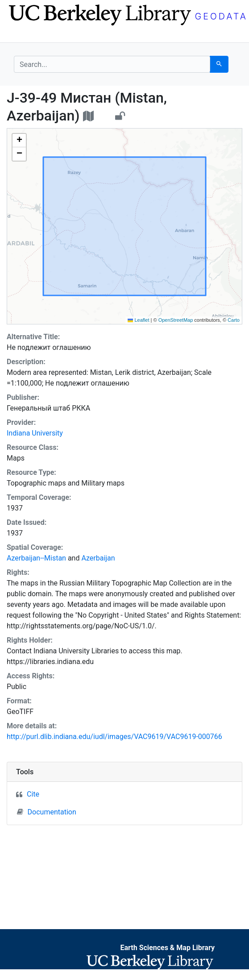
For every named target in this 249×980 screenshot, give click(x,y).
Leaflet (138, 320)
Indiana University (35, 433)
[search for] (112, 64)
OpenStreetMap (176, 320)
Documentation (47, 812)
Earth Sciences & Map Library (167, 948)
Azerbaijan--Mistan (36, 558)
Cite (33, 794)
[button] (19, 141)
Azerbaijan (98, 558)
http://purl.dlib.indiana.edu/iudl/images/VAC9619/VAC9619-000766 (114, 737)
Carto (234, 320)
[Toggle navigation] (20, 35)
